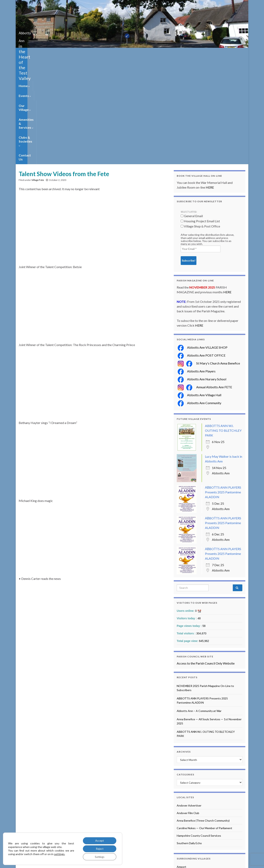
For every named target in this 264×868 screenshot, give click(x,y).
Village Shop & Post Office (200, 120)
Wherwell (183, 836)
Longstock (183, 805)
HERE (210, 81)
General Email (192, 109)
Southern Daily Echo (189, 737)
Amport (181, 760)
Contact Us (161, 53)
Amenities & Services (96, 53)
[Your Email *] (201, 142)
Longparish (184, 798)
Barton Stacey (186, 768)
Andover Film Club (188, 706)
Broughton (183, 775)
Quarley (182, 821)
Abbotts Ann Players (197, 265)
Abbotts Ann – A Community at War (199, 604)
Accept (99, 840)
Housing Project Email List (200, 115)
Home (24, 53)
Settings (99, 857)
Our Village (64, 53)
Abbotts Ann (35, 32)
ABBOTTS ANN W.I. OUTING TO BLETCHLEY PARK (223, 324)
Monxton (182, 813)
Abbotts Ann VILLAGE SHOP (203, 241)
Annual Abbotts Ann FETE (213, 281)
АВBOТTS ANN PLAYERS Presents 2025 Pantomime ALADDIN (223, 386)
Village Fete (38, 73)
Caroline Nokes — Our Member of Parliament (204, 722)
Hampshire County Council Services (199, 729)
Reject (99, 848)
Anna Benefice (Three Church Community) (203, 714)
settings (59, 854)
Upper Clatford (186, 828)
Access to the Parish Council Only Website (206, 557)
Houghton (183, 790)
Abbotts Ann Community (199, 296)
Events (42, 53)
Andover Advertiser (189, 699)
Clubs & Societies (132, 53)
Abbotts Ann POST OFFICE (202, 249)
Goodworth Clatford (189, 783)
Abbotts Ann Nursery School (202, 273)
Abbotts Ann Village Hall (199, 288)
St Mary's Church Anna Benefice (217, 257)
